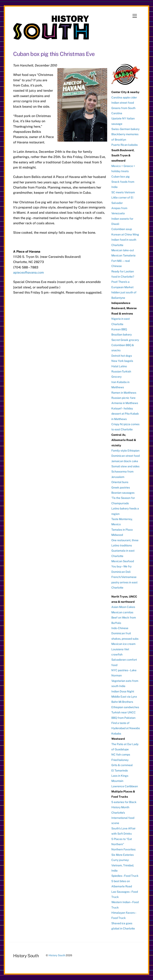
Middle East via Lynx (124, 697)
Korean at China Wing (125, 234)
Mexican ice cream (123, 644)
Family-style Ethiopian (125, 451)
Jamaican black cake (125, 461)
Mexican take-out (123, 250)
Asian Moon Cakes (123, 607)
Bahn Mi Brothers (122, 702)
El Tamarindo (120, 770)
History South (57, 955)
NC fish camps (121, 755)
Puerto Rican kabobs (125, 145)
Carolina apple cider (124, 97)
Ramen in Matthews (124, 393)
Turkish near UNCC (124, 712)
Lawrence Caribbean (125, 786)
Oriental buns (120, 482)
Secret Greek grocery (125, 340)
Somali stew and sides (125, 466)
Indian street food (123, 103)
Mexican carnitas (122, 612)
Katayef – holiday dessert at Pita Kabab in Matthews (125, 414)
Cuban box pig (121, 177)
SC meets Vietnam (123, 192)
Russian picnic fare (123, 398)
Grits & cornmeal (122, 765)
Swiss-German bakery (125, 129)
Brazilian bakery (122, 335)
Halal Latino (119, 366)
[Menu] (135, 16)
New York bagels (122, 361)
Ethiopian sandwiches (125, 707)
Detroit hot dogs (122, 356)
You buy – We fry (121, 566)
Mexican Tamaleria (123, 255)
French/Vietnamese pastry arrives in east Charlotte (124, 582)
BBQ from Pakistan (123, 718)
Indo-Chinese (120, 628)
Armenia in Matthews (125, 403)
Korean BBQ (119, 329)
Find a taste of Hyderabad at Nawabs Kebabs (126, 728)
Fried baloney (120, 760)
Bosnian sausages (123, 493)
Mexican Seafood (123, 561)
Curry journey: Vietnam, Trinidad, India (123, 865)
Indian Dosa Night (123, 691)
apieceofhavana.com (28, 273)
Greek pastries (121, 488)
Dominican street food (126, 456)
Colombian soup (122, 229)
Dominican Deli (121, 572)
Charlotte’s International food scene (123, 818)
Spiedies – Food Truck (125, 876)
